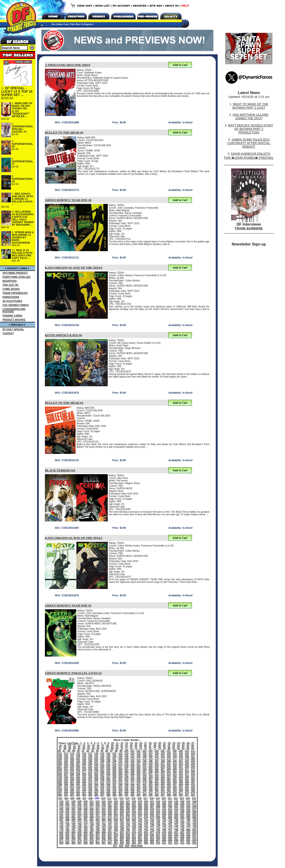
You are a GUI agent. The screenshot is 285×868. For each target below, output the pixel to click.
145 (120, 756)
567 (170, 804)
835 (122, 835)
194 (139, 761)
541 (152, 801)
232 (90, 767)
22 (169, 743)
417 (96, 787)
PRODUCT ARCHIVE (14, 320)
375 (120, 782)
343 (66, 780)
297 (66, 774)
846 (188, 835)
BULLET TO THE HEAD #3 (64, 403)
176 (169, 759)
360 (169, 780)
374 (114, 782)
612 (164, 809)
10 (112, 743)
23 (174, 743)
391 (78, 785)
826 (67, 835)
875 (86, 840)
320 (66, 777)
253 (78, 769)
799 (182, 830)
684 (182, 817)
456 (193, 790)
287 (145, 772)
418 (102, 787)
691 (86, 820)
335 (157, 777)
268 (169, 769)
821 (176, 833)
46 (145, 746)
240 (139, 767)
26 (188, 743)
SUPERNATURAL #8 (22, 145)
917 (115, 846)
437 (78, 790)
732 (194, 822)
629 (128, 812)
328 (114, 777)
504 (66, 798)
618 (61, 812)
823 (188, 833)
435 (66, 790)
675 (128, 817)
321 (72, 777)
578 (98, 807)
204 (60, 764)
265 (151, 769)
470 (139, 793)
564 (152, 804)
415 (84, 787)
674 (122, 817)
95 (102, 751)
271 (187, 769)
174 (157, 759)
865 (164, 838)
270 (181, 769)
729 (176, 822)
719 (116, 822)
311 (151, 774)
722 (134, 822)
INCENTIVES (10, 281)
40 (117, 746)
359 (163, 780)
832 (104, 835)
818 (158, 833)
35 (93, 746)
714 (86, 822)
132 (181, 754)
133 (187, 754)
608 (140, 809)
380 (151, 782)
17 (145, 743)
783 (86, 830)
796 (164, 830)
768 (134, 827)
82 (179, 748)
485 (90, 795)
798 (176, 830)
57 (60, 748)
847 (194, 835)
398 (120, 785)
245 (169, 767)
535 (116, 801)
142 (102, 756)
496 (157, 795)
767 (128, 827)
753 (182, 825)
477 (181, 793)
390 (72, 785)
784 (92, 830)
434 (60, 790)
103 (145, 751)
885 (146, 840)
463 (96, 793)
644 (80, 814)
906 (134, 843)
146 (127, 756)
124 (132, 754)
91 (83, 751)
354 (132, 780)
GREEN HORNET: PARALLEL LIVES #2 (73, 673)
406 (169, 785)
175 (163, 759)
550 (67, 804)
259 (114, 769)
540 (146, 801)
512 (115, 798)
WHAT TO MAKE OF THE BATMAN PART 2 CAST (250, 106)
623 (92, 812)
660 (176, 814)
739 (98, 825)
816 (146, 833)
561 (134, 804)
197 (157, 761)
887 (158, 840)
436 (72, 790)
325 (96, 777)
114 (72, 754)
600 (92, 809)
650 (116, 814)
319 (60, 777)
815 (140, 833)
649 (110, 814)
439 (90, 790)
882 (128, 840)
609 (146, 809)
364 (193, 780)
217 (139, 764)
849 (67, 838)
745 (134, 825)
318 (193, 774)
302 (96, 774)
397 (114, 785)
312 (157, 774)
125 (139, 754)
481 (66, 795)
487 (102, 795)
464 (102, 793)
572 (61, 807)
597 (74, 809)
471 (145, 793)
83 (183, 748)
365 (60, 782)
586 (146, 807)
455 (187, 790)
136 (66, 756)
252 (72, 769)
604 (116, 809)
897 (80, 843)
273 (60, 772)
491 (127, 795)
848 (61, 838)
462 (90, 793)
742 (116, 825)
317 (187, 774)
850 (74, 838)
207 (78, 764)
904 (122, 843)
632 (146, 812)
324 (90, 777)
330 (127, 777)
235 (108, 767)
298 (72, 774)
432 (187, 787)
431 (181, 787)
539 (140, 801)
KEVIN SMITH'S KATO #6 (63, 335)
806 (86, 833)
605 (122, 809)
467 (120, 793)
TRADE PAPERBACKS (15, 293)
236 (114, 767)
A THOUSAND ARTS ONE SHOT (68, 65)
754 (188, 825)
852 (86, 838)
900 (98, 843)
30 (70, 746)
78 (159, 748)
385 (181, 782)
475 (169, 793)
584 (134, 807)
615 (182, 809)
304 (108, 774)
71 (126, 748)
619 (67, 812)
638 (182, 812)
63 (89, 748)
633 (152, 812)
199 (169, 761)
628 (122, 812)
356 (145, 780)
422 (127, 787)
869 (188, 838)
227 (60, 767)
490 (120, 795)
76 (150, 748)
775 (176, 827)
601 (98, 809)
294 (187, 772)
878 (104, 840)
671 (104, 817)
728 (170, 822)
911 (164, 843)
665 (67, 817)
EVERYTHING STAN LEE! (17, 277)
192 (127, 761)
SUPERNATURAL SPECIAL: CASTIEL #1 (22, 129)
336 (163, 777)
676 (134, 817)
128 (157, 754)
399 (127, 785)
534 (110, 801)
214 (120, 764)
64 (93, 748)
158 (60, 759)
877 (98, 840)
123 (127, 754)
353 (127, 780)
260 (120, 769)
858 (122, 838)
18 (150, 743)
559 (122, 804)
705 (170, 820)
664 (61, 817)
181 (60, 761)
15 (136, 743)
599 (86, 809)
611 (158, 809)
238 (127, 767)
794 (152, 830)
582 (122, 807)
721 (128, 822)
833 (110, 835)
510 (103, 798)
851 (80, 838)
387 (193, 782)
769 (140, 827)
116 (84, 754)
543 (164, 801)
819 (164, 833)
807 (92, 833)
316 (181, 774)
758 (74, 827)
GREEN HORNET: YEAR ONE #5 (68, 605)
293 (181, 772)
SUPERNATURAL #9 (22, 180)
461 (84, 793)
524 (188, 798)
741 (110, 825)
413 (72, 787)
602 (104, 809)
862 (146, 838)
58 (65, 748)
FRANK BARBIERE (249, 228)
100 (126, 751)
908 (146, 843)
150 (151, 756)
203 (193, 761)
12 (122, 743)
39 (112, 746)
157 (193, 756)
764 (110, 827)
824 (194, 833)
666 (74, 817)
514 (127, 798)
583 (128, 807)
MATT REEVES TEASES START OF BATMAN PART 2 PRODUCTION (250, 129)
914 (182, 843)
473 (157, 793)
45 (140, 746)
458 (66, 793)
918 (121, 846)
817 (152, 833)
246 (175, 767)
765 (116, 827)
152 (163, 756)
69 (117, 748)
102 (138, 751)
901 (104, 843)
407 (175, 785)
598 (80, 809)
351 (114, 780)
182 (66, 761)
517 (146, 798)
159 (66, 759)
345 (78, 780)
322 (78, 777)
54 (183, 746)
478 (187, 793)
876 (92, 840)
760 (86, 827)
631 (140, 812)
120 (108, 754)
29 (65, 746)
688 (67, 820)
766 (122, 827)
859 (128, 838)
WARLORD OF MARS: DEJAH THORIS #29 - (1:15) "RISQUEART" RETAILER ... (22, 110)
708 (188, 820)
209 (90, 764)
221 (163, 764)
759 (80, 827)
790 (128, 830)
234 (102, 767)
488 (108, 795)
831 (98, 835)
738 (92, 825)
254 (84, 769)
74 (140, 748)
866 (170, 838)
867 (176, 838)
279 (96, 772)
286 (139, 772)
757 (67, 827)
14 (131, 743)
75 (145, 748)
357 (151, 780)
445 (127, 790)
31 (74, 746)
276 (78, 772)
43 (131, 746)
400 (132, 785)
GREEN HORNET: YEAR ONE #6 (68, 200)
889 (170, 840)
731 (188, 822)
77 (155, 748)
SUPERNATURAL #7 (22, 163)
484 (84, 795)
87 (64, 751)
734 (67, 825)
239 (132, 767)
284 (127, 772)
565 (158, 804)
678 (146, 817)
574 (74, 807)
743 (122, 825)
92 (88, 751)
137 (72, 756)
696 (116, 820)
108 (175, 751)
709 (194, 820)
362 (181, 780)
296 (60, 774)
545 (176, 801)
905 (128, 843)
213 (114, 764)
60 (74, 748)
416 (90, 787)
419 (108, 787)
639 (188, 812)
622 (86, 812)
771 (152, 827)
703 (158, 820)
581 (116, 807)
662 (188, 814)
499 (175, 795)
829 (86, 835)
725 (152, 822)
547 (188, 801)
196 (151, 761)
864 (158, 838)
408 (181, 785)
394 (96, 785)
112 (60, 754)
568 (176, 804)
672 (110, 817)
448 (145, 790)
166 (108, 759)
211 (102, 764)
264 (145, 769)
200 (175, 761)
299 (78, 774)
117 (90, 754)
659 (170, 814)
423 (132, 787)
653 (134, 814)
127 (151, 754)
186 (90, 761)
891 (182, 840)
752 (176, 825)
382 (163, 782)
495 (151, 795)
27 (193, 743)
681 (164, 817)
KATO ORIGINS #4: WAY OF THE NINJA (74, 538)
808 (98, 833)
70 (122, 748)
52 (174, 746)
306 (120, 774)
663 (194, 814)
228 (66, 767)
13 (127, 743)
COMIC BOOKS (11, 289)
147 (132, 756)
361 (175, 780)
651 (122, 814)
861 (140, 838)
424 (139, 787)
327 (108, 777)
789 (122, 830)
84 (188, 748)
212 (108, 764)
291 (169, 772)
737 (86, 825)
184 (78, 761)
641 (61, 814)
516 (140, 798)
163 (90, 759)
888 (164, 840)
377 (132, 782)
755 (194, 825)
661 (182, 814)
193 (132, 761)
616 (188, 809)
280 (102, 772)
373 (108, 782)
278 (90, 772)
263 (139, 769)
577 (92, 807)
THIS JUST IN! (11, 285)
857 (116, 838)
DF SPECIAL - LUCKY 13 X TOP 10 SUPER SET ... (17, 91)
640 (194, 812)
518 (152, 798)
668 (86, 817)
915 (188, 843)
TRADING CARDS (13, 316)
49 (159, 746)
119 (102, 754)
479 (193, 793)
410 (193, 785)
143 (108, 756)
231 (84, 767)
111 (193, 751)
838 (140, 835)
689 (74, 820)
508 (91, 798)
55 (188, 746)
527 (67, 801)
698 (128, 820)
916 (194, 843)
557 (110, 804)
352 (120, 780)
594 (194, 807)
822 (182, 833)
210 (96, 764)
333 (145, 777)
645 (86, 814)
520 (164, 798)
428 (163, 787)
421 (120, 787)
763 (104, 827)
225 (187, 764)
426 (151, 787)
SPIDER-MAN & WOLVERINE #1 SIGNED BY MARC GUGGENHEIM (23, 237)
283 (120, 772)
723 (140, 822)
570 (188, 804)
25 (183, 743)
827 (74, 835)
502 (193, 795)
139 (84, 756)
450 (157, 790)
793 (146, 830)
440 (96, 790)
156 (187, 756)
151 (157, 756)
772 (158, 827)
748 (152, 825)
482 (72, 795)
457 (60, 793)
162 (84, 759)
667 (80, 817)
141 (96, 756)
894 (61, 843)
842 (164, 835)
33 (84, 746)
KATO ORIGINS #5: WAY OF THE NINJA (74, 268)
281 (108, 772)
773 (164, 827)
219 (151, 764)
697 (122, 820)
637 (176, 812)
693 (98, 820)
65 (98, 748)
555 (98, 804)
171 (139, 759)
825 (61, 835)
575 (80, 807)
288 (151, 772)
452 (169, 790)
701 (146, 820)
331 (132, 777)
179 (187, 759)
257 (102, 769)
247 (181, 767)
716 (98, 822)
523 (182, 798)
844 (176, 835)
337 (169, 777)
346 (84, 780)
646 (92, 814)
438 (84, 790)
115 (78, 754)
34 (89, 746)
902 (110, 843)
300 (84, 774)
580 (110, 807)
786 (104, 830)
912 (170, 843)
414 (78, 787)
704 (164, 820)
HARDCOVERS (11, 297)
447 (139, 790)
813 (128, 833)
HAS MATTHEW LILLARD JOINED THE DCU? (251, 116)
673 (116, 817)
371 (96, 782)
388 (60, 785)
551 (74, 804)
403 (151, 785)
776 (182, 827)
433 (193, 787)
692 (92, 820)
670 (98, 817)
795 (158, 830)
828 (80, 835)
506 (79, 798)
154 (175, 756)
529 (80, 801)
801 (194, 830)
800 (188, 830)
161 (78, 759)
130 (169, 754)
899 (92, 843)
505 (72, 798)
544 (170, 801)
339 (181, 777)
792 (140, 830)
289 (157, 772)
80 (169, 748)
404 (157, 785)
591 (176, 807)
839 (146, 835)
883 (134, 840)
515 (134, 798)
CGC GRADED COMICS (16, 305)
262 (132, 769)
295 (193, 772)
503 (60, 798)
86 (59, 751)
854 (98, 838)
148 (139, 756)
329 (120, 777)
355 (139, 780)
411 (60, 787)
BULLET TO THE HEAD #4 (64, 132)
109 (181, 751)
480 (60, 795)
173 (151, 759)
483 (78, 795)
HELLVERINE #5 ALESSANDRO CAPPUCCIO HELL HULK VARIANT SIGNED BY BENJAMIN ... (23, 218)
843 (170, 835)
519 (158, 798)
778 (194, 827)
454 (181, 790)
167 (114, 759)
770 (146, 827)
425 (145, 787)
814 (134, 833)
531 (92, 801)
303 (102, 774)
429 (169, 787)
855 (104, 838)
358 (157, 780)
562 (140, 804)
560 (128, 804)
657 (158, 814)
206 (72, 764)
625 (104, 812)
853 (92, 838)
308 (132, 774)
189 (108, 761)
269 (175, 769)
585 (140, 807)
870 (194, 838)
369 (84, 782)
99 (121, 751)
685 (188, 817)
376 (127, 782)
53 (179, 746)
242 (151, 767)
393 (90, 785)
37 (103, 746)
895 (67, 843)
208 (84, 764)
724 (146, 822)
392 (84, 785)
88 (69, 751)
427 (157, 787)
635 (164, 812)
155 (181, 756)
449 (151, 790)
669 (92, 817)
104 (150, 751)
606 (128, 809)
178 (181, 759)
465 (108, 793)
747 (146, 825)
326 (102, 777)
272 (193, 769)
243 (157, 767)
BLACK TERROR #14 (60, 470)
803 (67, 833)
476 (175, 793)
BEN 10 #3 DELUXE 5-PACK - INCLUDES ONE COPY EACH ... (23, 254)
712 (74, 822)
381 (157, 782)
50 (164, 746)
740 (104, 825)
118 (96, 754)
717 (104, 822)
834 (116, 835)
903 (116, 843)
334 (151, 777)
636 (170, 812)
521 (170, 798)
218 (145, 764)
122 (120, 754)
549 (61, 804)
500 (181, 795)
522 (176, 798)
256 (96, 769)
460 (78, 793)
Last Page (73, 743)
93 (93, 751)
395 (102, 785)
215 (127, 764)
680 (158, 817)
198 (163, 761)
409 (187, 785)
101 (132, 751)
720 (122, 822)
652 (128, 814)
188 (102, 761)
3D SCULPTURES (12, 301)
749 (158, 825)
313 (163, 774)
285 (132, 772)
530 (86, 801)
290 (163, 772)
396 (108, 785)
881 (122, 840)
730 (182, 822)
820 (170, 833)
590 (170, 807)
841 (158, 835)
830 (92, 835)
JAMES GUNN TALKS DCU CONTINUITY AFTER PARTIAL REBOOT (249, 143)
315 (175, 774)
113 (66, 754)
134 (193, 754)
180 (193, 759)
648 (104, 814)
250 (60, 769)
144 (114, 756)
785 (98, 830)
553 (86, 804)
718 (110, 822)
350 (108, 780)
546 (182, 801)
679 (152, 817)
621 (80, 812)
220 (157, 764)
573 (67, 807)
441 (102, 790)
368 (78, 782)
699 (134, 820)
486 (96, 795)
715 (92, 822)
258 (108, 769)
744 (128, 825)
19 (155, 743)
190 (114, 761)
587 (152, 807)
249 (193, 767)
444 (120, 790)
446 (132, 790)
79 (164, 748)
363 (187, 780)
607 (134, 809)
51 (169, 746)
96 (107, 751)
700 (140, 820)
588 (158, 807)
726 (158, 822)
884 (140, 840)
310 (145, 774)
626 (110, 812)
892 (188, 840)
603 (110, 809)
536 (122, 801)
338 (175, 777)
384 (175, 782)
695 (110, 820)
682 (170, 817)
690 (80, 820)
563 (146, 804)
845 (182, 835)
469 (132, 793)
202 (187, 761)
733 (61, 825)
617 (194, 809)
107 (169, 751)
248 (187, 767)
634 (158, 812)
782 (80, 830)
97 (111, 751)
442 (108, 790)
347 (90, 780)
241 (145, 767)
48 (155, 746)
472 (151, 793)
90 (78, 751)
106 (163, 751)
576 (86, 807)
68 (112, 748)
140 (90, 756)
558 (116, 804)
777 (188, 827)
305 (114, 774)
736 (80, 825)
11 (117, 743)
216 (132, 764)
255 (90, 769)
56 (193, 746)
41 (122, 746)
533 (104, 801)
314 (169, 774)
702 (152, 820)
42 (126, 746)
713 (80, 822)
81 (174, 748)
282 (114, 772)
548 (194, 801)
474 (163, 793)
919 (127, 846)
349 (102, 780)
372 (102, 782)
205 (66, 764)
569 (182, 804)
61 (79, 748)
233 (96, 767)
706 (176, 820)
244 (163, 767)
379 (145, 782)
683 (176, 817)
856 (110, 838)
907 (140, 843)
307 (127, 774)
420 (114, 787)
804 (74, 833)
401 (139, 785)
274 (66, 772)
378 (139, 782)
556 (104, 804)
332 (139, 777)
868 (182, 838)
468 (127, 793)
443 (114, 790)
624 (98, 812)
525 (194, 798)
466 (114, 793)
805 (80, 833)
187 (96, 761)
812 (122, 833)
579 (104, 807)
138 (78, 756)
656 (152, 814)
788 (116, 830)
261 (127, 769)
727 (164, 822)
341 (193, 777)
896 (74, 843)
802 (61, 833)
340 (187, 777)
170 (132, 759)
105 (157, 751)
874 (80, 840)
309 (139, 774)
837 (134, 835)
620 (74, 812)
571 (194, 804)
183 (72, 761)
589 (164, 807)
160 (72, 759)
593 (188, 807)
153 (169, 756)
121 (114, 754)
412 (66, 787)
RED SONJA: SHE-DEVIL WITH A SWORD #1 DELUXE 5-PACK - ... (23, 199)
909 (152, 843)
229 (72, 767)
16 (141, 743)
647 (98, 814)
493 (139, 795)
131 (175, 754)
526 (61, 801)
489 (114, 795)
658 (164, 814)
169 (127, 759)
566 (164, 804)
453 (175, 790)
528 (74, 801)
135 (60, 756)
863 (152, 838)
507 (84, 798)
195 (145, 761)
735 (74, 825)
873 (74, 840)
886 (152, 840)
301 (90, 774)
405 (163, 785)
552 (80, 804)
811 (116, 833)
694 (104, 820)
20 (160, 743)
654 (140, 814)
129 (163, 754)
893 (194, 840)
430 (175, 787)
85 (193, 748)
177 (175, 759)
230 (78, 767)
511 (109, 798)
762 (98, 827)
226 (193, 764)
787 (110, 830)
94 (97, 751)
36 (98, 746)
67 (107, 748)
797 (170, 830)
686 (194, 817)
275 (72, 772)
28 (60, 746)
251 (66, 769)
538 (134, 801)
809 (104, 833)
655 (146, 814)
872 (67, 840)
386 (187, 782)
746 (140, 825)
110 (187, 751)
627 (116, 812)
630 (134, 812)
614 (176, 809)
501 (187, 795)
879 (110, 840)
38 (107, 746)
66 (103, 748)
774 (170, 827)
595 (61, 809)
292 (175, 772)
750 (164, 825)
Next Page (137, 846)
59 (70, 748)
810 (110, 833)
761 (92, 827)
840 (152, 835)
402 (145, 785)
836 (128, 835)
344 (72, 780)
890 (176, 840)
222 (169, 764)
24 (179, 743)
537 (128, 801)
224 (181, 764)
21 (164, 743)
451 (163, 790)
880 (116, 840)
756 (61, 827)
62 (84, 748)
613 (170, 809)
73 (136, 748)
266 (157, 769)
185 (84, 761)
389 (66, 785)
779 (61, 830)
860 (134, 838)
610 (152, 809)
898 (86, 843)
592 (182, 807)
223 (175, 764)
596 (67, 809)
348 (96, 780)
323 (84, 777)
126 (145, 754)
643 (74, 814)
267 (163, 769)
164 (96, 759)
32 (79, 746)
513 (121, 798)
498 (169, 795)
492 (132, 795)
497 (163, 795)
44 (136, 746)
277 (84, 772)
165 (102, 759)
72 (131, 748)
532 (98, 801)
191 (120, 761)
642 (67, 814)
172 (145, 759)
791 (134, 830)
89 (74, 751)
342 (60, 780)
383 (169, 782)
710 (61, 822)
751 (170, 825)
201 (181, 761)
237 (120, 767)
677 (140, 817)
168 (120, 759)
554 (92, 804)
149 (145, 756)
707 (182, 820)
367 (72, 782)
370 (90, 782)
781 (74, 830)
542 (158, 801)
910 (158, 843)
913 (176, 843)
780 (67, 830)
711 (67, 822)
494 (145, 795)
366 (66, 782)
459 (72, 793)
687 (61, 820)
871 (61, 840)
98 (116, 751)
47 (150, 746)
